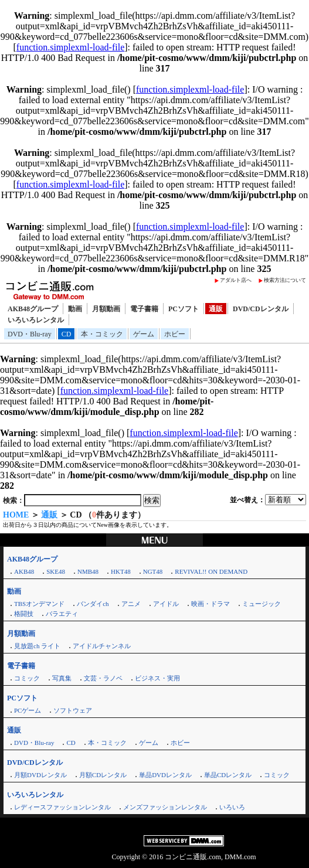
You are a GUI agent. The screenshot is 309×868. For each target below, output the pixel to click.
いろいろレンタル (36, 320)
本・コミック (102, 334)
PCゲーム (28, 710)
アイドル (166, 604)
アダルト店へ (236, 280)
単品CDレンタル (228, 775)
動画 (75, 309)
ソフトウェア (73, 710)
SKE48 (56, 571)
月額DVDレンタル (40, 775)
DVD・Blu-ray (30, 334)
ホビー (175, 334)
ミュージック (262, 604)
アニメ (131, 604)
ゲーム (144, 334)
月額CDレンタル (103, 775)
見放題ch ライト (37, 646)
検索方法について (285, 280)
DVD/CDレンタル (261, 309)
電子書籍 (144, 309)
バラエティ (62, 614)
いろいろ (232, 807)
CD (67, 334)
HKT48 (121, 571)
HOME (16, 515)
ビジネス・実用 (157, 678)
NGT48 (153, 571)
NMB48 (88, 571)
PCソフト (184, 309)
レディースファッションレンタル (62, 807)
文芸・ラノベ (103, 678)
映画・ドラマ (210, 604)
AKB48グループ (33, 309)
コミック (27, 678)
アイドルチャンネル (102, 646)
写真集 (62, 678)
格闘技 (24, 614)
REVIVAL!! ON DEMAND (211, 571)
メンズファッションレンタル (165, 807)
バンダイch (93, 604)
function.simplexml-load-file (70, 47)
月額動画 (106, 309)
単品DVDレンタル (165, 775)
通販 (216, 309)
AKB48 (24, 571)
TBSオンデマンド (39, 604)
